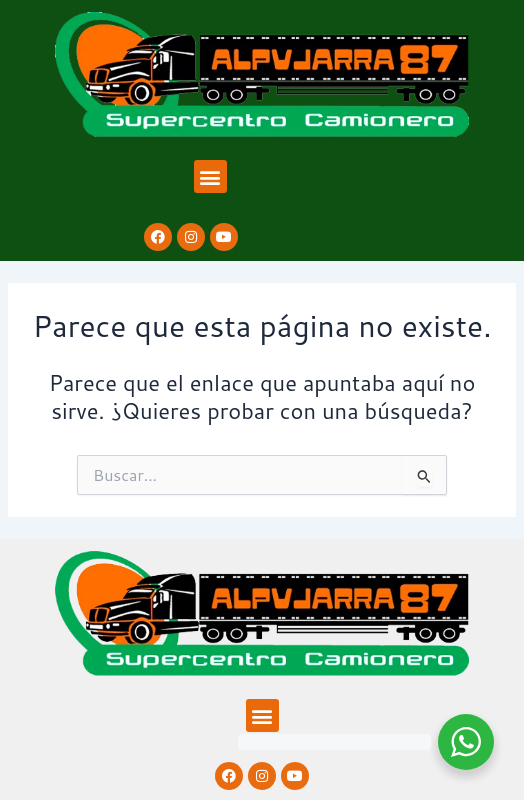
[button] (210, 176)
